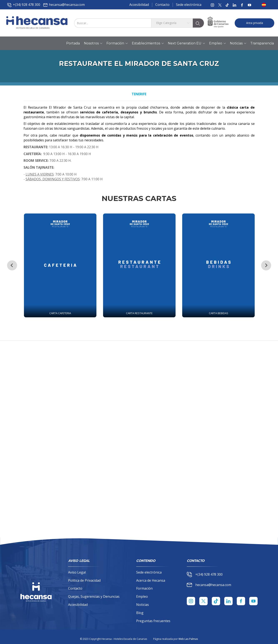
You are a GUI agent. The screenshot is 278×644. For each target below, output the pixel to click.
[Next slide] (266, 265)
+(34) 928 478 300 (24, 5)
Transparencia (262, 43)
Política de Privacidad (84, 580)
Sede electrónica (189, 5)
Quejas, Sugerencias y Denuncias (94, 596)
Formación (144, 588)
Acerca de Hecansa (151, 580)
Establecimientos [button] (148, 43)
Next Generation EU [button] (186, 43)
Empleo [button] (217, 43)
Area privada (255, 23)
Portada (73, 43)
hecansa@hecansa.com (64, 5)
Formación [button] (117, 43)
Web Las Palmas (188, 639)
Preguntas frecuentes (153, 621)
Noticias (143, 605)
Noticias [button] (238, 43)
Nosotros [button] (93, 43)
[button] (265, 5)
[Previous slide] (12, 265)
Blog (140, 613)
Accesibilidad (139, 5)
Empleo (142, 596)
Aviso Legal (77, 572)
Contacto (162, 5)
